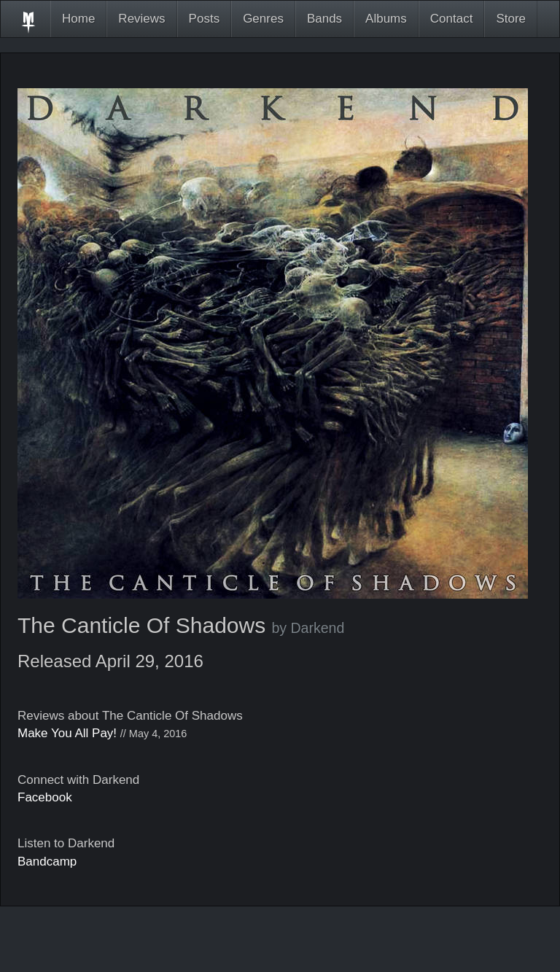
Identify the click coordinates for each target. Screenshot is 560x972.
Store (511, 19)
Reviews (141, 19)
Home (78, 19)
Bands (324, 19)
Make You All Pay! (67, 733)
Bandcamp (47, 862)
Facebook (45, 797)
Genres (263, 19)
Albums (386, 19)
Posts (205, 19)
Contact (452, 19)
